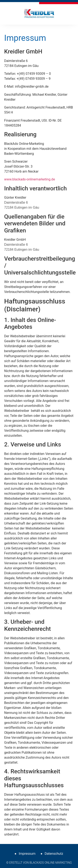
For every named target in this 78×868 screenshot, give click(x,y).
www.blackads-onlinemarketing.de (30, 179)
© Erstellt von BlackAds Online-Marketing (39, 863)
